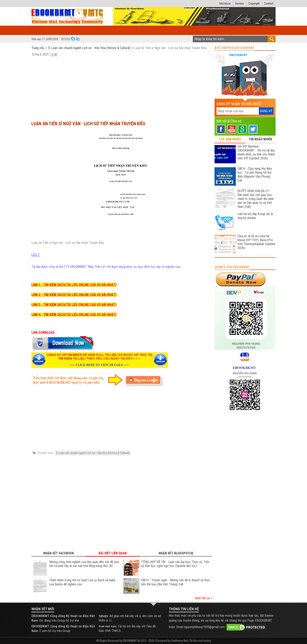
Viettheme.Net (179, 641)
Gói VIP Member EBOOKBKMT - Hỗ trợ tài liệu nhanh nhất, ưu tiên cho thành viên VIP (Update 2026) (256, 152)
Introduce (225, 4)
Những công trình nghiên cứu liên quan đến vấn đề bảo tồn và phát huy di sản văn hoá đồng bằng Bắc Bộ (84, 564)
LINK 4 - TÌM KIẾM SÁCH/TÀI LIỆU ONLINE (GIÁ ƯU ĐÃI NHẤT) (74, 315)
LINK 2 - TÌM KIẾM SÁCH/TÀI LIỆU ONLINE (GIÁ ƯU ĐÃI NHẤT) (74, 295)
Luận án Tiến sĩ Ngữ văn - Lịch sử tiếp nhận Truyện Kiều (88, 124)
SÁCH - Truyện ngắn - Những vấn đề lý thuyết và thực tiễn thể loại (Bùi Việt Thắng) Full (176, 582)
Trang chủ (38, 48)
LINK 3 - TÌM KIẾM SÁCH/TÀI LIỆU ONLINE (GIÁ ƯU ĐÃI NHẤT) (74, 305)
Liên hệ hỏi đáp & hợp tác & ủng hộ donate (255, 216)
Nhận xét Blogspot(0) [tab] (176, 553)
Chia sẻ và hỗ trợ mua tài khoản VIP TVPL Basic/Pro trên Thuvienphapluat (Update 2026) (256, 242)
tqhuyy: (104, 616)
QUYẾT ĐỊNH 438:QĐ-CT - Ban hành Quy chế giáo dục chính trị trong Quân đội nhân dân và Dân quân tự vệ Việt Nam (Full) (256, 199)
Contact (269, 4)
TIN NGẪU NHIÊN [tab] (260, 139)
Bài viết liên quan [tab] (113, 553)
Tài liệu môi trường (200, 641)
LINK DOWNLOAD (43, 333)
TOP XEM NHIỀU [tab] (230, 139)
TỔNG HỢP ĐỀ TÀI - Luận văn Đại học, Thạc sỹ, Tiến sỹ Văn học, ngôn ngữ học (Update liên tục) (175, 564)
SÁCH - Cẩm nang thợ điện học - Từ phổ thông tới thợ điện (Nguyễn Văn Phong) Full (255, 175)
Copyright (254, 4)
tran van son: (108, 626)
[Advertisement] (122, 87)
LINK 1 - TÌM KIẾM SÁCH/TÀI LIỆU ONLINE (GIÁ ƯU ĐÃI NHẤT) (74, 285)
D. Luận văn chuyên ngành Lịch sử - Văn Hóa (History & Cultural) (89, 48)
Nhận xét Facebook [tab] (59, 553)
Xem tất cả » (204, 598)
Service (240, 4)
